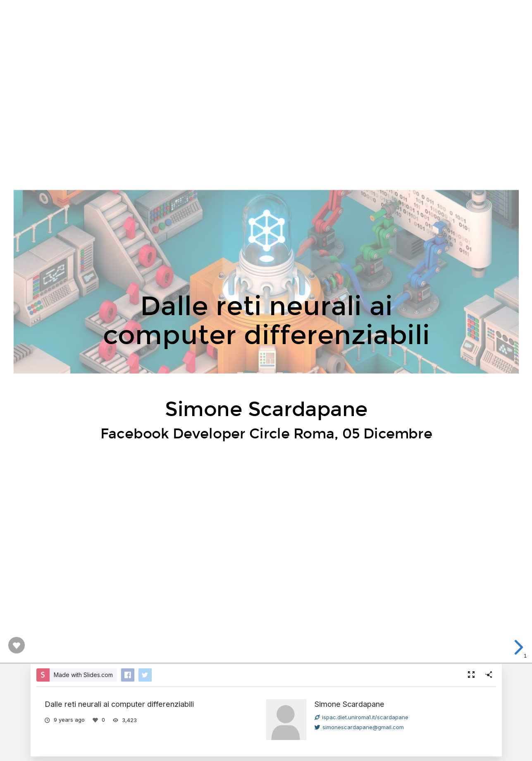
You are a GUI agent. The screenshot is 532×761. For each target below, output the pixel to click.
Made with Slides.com (83, 675)
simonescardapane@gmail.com (359, 727)
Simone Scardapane (349, 704)
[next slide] (520, 647)
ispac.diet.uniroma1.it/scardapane (361, 717)
